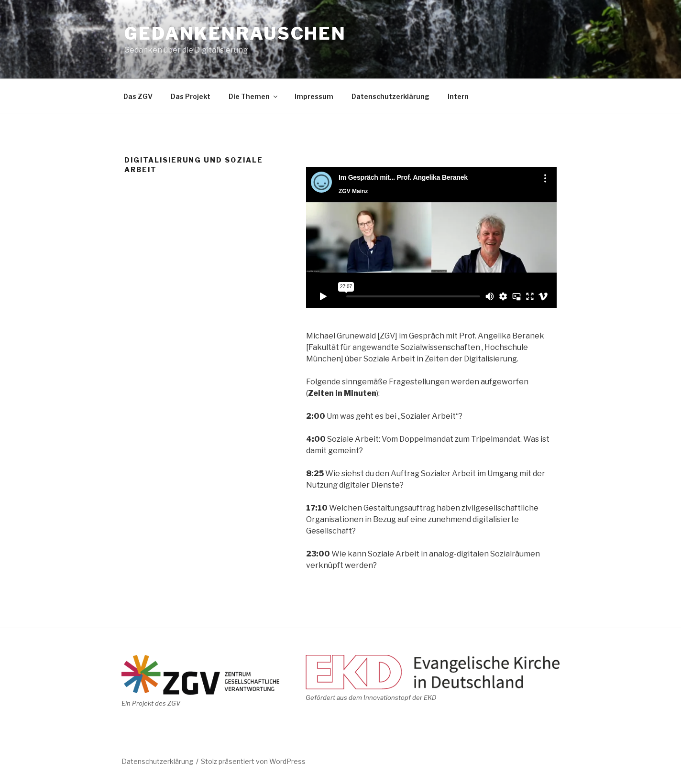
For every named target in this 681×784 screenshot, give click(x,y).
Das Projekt (191, 96)
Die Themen (254, 96)
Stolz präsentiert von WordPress (253, 761)
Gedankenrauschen (235, 33)
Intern (458, 96)
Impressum (314, 96)
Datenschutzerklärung (390, 96)
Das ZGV (138, 96)
